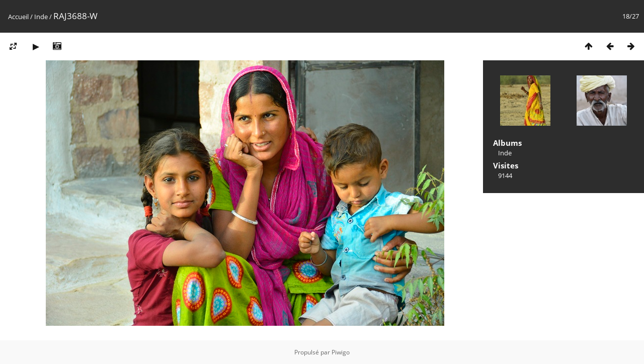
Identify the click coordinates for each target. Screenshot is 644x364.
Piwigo (341, 352)
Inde (41, 17)
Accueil (18, 17)
